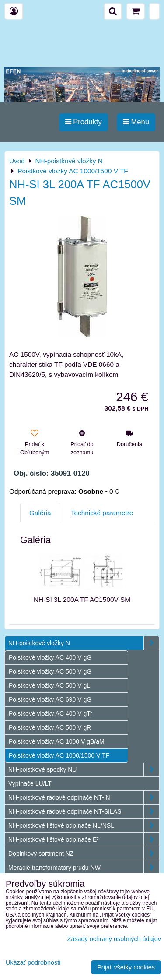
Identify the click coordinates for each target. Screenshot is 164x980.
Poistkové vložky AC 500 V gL (49, 685)
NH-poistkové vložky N (84, 643)
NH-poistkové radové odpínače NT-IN (84, 798)
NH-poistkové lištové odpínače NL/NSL (84, 826)
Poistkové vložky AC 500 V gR (50, 727)
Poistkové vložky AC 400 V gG (50, 657)
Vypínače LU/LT (30, 783)
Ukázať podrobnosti (33, 963)
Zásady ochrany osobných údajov (114, 939)
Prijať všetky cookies (126, 967)
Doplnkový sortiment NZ (84, 854)
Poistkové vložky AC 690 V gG (50, 699)
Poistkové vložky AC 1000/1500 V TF (59, 755)
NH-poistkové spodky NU (84, 770)
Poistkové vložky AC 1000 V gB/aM (57, 741)
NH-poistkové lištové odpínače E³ (84, 840)
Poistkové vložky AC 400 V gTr (51, 713)
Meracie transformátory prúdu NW (84, 868)
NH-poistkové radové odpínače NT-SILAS (84, 812)
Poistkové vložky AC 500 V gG (50, 671)
